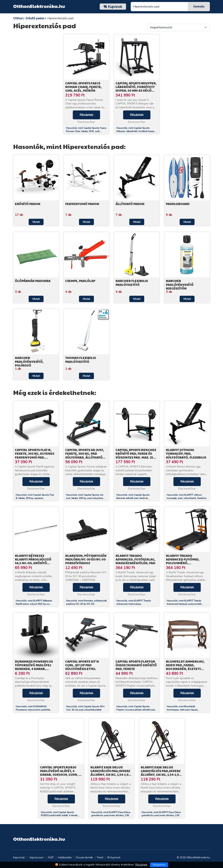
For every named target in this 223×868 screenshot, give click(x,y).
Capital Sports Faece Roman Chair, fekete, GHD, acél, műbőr (84, 87)
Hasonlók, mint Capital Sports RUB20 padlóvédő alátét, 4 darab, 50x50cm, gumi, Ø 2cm (59, 816)
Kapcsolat (19, 858)
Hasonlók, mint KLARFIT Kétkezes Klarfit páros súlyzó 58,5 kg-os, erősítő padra (34, 604)
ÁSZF (51, 858)
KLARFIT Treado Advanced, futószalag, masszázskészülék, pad (136, 559)
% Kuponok (114, 858)
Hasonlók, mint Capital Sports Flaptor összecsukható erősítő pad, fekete (136, 710)
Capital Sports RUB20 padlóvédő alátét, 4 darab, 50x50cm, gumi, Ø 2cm (61, 773)
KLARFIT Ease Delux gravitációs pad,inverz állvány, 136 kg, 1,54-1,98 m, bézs (161, 773)
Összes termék (84, 858)
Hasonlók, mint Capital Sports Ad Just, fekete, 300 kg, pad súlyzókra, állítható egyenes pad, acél (85, 498)
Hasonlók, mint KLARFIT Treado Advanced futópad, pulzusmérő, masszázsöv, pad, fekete (184, 604)
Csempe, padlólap (80, 281)
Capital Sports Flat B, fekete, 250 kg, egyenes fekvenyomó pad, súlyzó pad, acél (35, 455)
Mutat (36, 222)
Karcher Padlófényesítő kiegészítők (180, 284)
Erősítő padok (28, 204)
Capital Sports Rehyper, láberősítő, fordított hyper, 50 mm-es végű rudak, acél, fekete (136, 89)
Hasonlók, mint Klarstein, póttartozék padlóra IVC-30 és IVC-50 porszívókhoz (86, 604)
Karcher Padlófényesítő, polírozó (29, 361)
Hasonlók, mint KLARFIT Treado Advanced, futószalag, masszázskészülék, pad (134, 604)
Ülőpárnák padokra (33, 281)
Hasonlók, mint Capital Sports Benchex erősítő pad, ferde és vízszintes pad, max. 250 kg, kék (134, 498)
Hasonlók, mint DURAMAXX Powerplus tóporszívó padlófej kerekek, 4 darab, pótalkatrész (33, 710)
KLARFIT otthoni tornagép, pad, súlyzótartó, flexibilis (186, 453)
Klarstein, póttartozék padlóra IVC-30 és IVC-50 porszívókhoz (86, 559)
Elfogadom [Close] (159, 865)
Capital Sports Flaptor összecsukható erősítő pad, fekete (136, 665)
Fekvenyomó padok (82, 204)
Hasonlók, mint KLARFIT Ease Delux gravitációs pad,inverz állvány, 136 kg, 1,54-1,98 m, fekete (111, 816)
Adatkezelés (65, 858)
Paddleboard (178, 204)
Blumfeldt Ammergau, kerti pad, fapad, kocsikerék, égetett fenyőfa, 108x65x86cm (185, 667)
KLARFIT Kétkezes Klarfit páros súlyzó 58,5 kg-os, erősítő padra (33, 561)
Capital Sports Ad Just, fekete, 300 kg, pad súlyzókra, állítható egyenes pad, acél (85, 455)
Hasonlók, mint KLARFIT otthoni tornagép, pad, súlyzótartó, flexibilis (187, 497)
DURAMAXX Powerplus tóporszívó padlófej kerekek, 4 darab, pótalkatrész (34, 667)
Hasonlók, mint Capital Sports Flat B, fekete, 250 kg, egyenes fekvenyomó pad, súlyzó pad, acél (35, 498)
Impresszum (37, 858)
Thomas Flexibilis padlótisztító (81, 360)
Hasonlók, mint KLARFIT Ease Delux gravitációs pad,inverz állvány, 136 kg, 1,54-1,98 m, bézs (161, 816)
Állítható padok (130, 204)
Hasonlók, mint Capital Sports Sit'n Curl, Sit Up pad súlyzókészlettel (85, 708)
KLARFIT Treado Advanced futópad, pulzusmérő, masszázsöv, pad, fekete (186, 561)
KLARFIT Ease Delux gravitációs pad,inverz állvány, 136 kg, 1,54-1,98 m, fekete (110, 773)
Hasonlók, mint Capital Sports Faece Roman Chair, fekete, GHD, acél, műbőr (86, 131)
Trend (100, 858)
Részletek (86, 115)
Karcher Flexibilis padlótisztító (132, 283)
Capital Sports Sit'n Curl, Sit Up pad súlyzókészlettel (82, 665)
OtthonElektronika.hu (39, 6)
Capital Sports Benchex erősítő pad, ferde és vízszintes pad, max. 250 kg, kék (136, 455)
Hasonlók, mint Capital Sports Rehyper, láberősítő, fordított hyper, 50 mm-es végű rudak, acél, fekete (136, 131)
